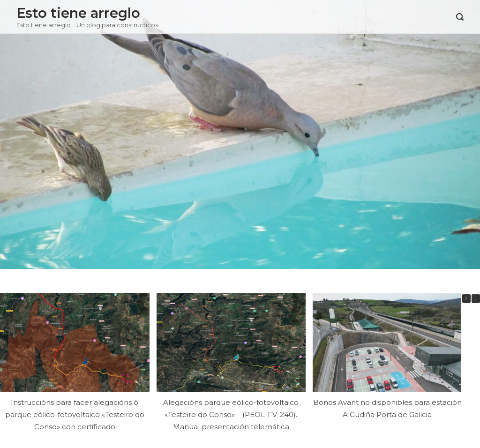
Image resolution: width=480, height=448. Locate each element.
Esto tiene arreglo (78, 13)
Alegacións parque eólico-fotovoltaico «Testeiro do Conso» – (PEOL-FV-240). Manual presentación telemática (231, 414)
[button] (476, 299)
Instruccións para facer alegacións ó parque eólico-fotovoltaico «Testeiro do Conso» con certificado (75, 414)
